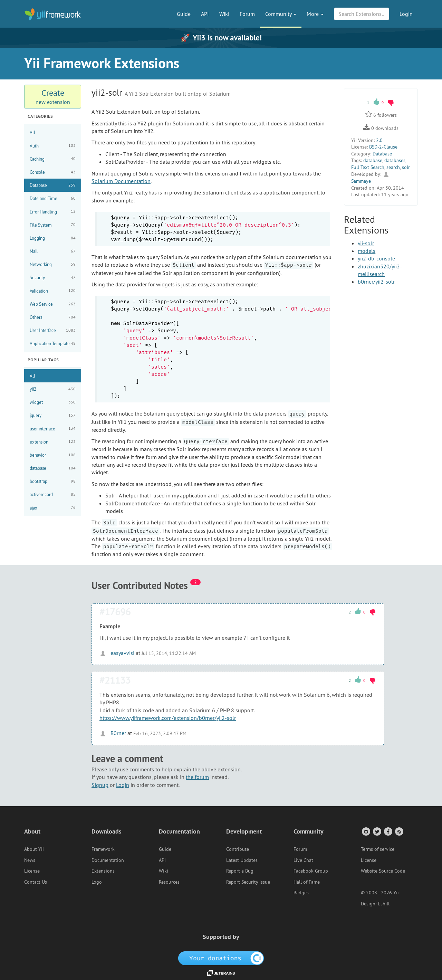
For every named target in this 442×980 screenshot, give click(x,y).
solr (406, 167)
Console (53, 172)
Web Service (53, 304)
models (367, 251)
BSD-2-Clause (383, 147)
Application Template (53, 344)
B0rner (113, 733)
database (53, 468)
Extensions (103, 871)
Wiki (224, 14)
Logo (97, 882)
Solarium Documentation (121, 181)
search (393, 167)
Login (406, 14)
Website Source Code (383, 871)
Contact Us (36, 882)
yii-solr (366, 243)
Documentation (108, 860)
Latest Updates (242, 860)
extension (53, 442)
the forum (197, 777)
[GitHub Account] (366, 831)
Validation (53, 291)
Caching (53, 159)
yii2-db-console (376, 258)
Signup (100, 785)
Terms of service (378, 849)
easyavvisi (117, 653)
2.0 (379, 140)
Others (53, 317)
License (32, 871)
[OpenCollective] (221, 958)
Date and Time (53, 198)
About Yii (34, 849)
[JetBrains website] (221, 972)
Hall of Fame (307, 882)
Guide (184, 14)
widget (53, 402)
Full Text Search (368, 167)
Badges (301, 893)
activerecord (53, 494)
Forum (247, 14)
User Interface (53, 330)
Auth (53, 146)
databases (395, 160)
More (315, 14)
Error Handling (53, 212)
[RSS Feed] (399, 831)
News (30, 860)
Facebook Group (311, 871)
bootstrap (53, 481)
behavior (53, 455)
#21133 (115, 680)
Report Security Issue (248, 882)
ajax (53, 508)
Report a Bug (240, 871)
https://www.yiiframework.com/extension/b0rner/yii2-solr (168, 718)
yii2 (53, 389)
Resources (169, 882)
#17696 (115, 612)
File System (53, 225)
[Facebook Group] (388, 831)
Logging (53, 238)
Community (281, 14)
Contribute (238, 849)
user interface (53, 429)
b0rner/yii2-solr (376, 282)
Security (53, 278)
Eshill (384, 904)
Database (53, 185)
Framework (103, 849)
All (32, 132)
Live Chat (303, 860)
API (205, 14)
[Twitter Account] (377, 831)
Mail (53, 251)
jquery (53, 415)
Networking (53, 264)
